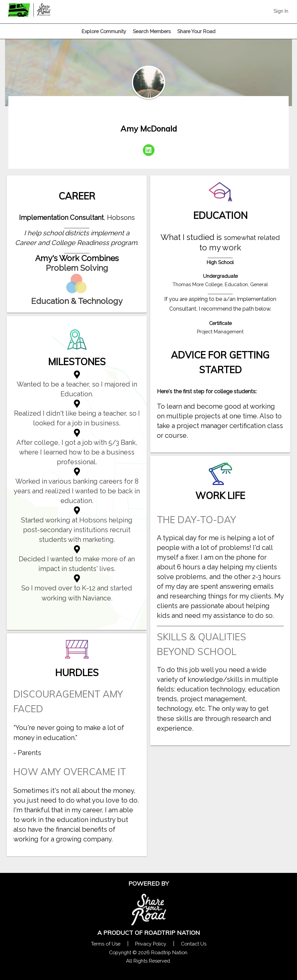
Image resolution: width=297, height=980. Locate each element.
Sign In (281, 11)
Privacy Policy (151, 944)
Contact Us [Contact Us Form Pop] (194, 944)
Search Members (152, 31)
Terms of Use (106, 944)
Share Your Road (196, 31)
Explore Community (104, 31)
